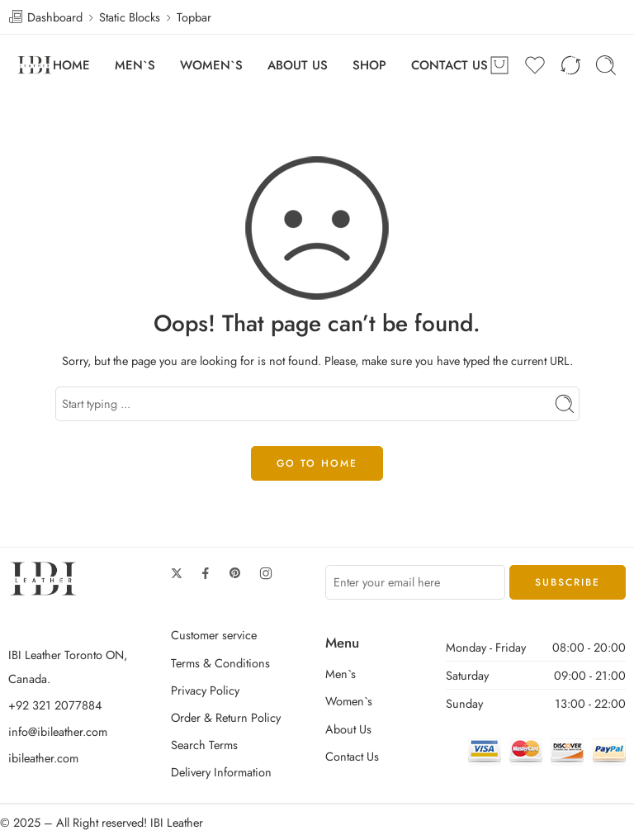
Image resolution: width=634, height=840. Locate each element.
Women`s (349, 701)
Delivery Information (221, 772)
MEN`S (135, 65)
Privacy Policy (205, 690)
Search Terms (204, 745)
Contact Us (352, 756)
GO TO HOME (317, 463)
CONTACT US (449, 65)
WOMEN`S (211, 65)
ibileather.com (43, 758)
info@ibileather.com (58, 731)
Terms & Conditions (220, 663)
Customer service (214, 635)
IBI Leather (177, 822)
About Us (348, 729)
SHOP (369, 65)
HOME (71, 65)
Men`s (341, 674)
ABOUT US (298, 65)
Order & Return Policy (226, 717)
